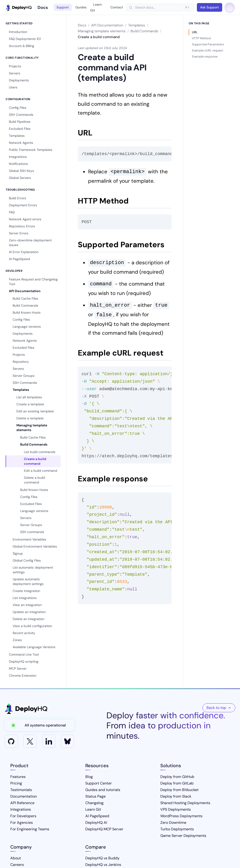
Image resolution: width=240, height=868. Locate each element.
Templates (17, 136)
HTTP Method (201, 38)
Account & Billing (22, 46)
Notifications (18, 164)
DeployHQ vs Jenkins (103, 865)
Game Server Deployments (183, 836)
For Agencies (22, 823)
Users (13, 87)
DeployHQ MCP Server (104, 829)
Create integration (26, 591)
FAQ (12, 212)
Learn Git (96, 7)
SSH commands (32, 532)
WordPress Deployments (181, 816)
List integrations (25, 598)
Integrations (18, 157)
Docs (82, 25)
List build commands (40, 452)
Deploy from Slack (176, 796)
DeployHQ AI (96, 823)
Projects (15, 66)
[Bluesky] (67, 741)
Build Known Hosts (27, 312)
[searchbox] (158, 7)
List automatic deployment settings (33, 570)
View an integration (27, 605)
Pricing (16, 783)
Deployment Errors (23, 205)
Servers (15, 73)
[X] (30, 741)
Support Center (99, 783)
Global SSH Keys (21, 171)
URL (195, 32)
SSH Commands (21, 115)
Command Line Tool (24, 654)
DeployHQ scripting (24, 661)
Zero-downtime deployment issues (30, 243)
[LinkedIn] (49, 741)
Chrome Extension (23, 676)
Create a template (30, 404)
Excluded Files (20, 129)
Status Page (96, 796)
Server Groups (24, 376)
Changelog (94, 803)
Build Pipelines (20, 122)
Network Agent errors (25, 219)
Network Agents (21, 143)
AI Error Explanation (24, 252)
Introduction (18, 32)
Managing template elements (32, 428)
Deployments (19, 80)
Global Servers (20, 178)
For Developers (23, 816)
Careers (17, 865)
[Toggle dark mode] (230, 7)
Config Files (18, 108)
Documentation (24, 796)
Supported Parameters (208, 44)
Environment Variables (29, 539)
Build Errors (17, 198)
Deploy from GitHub (177, 777)
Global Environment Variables (35, 546)
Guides (81, 7)
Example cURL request (208, 50)
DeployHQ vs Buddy (102, 858)
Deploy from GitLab (177, 783)
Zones (17, 640)
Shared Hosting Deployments (185, 803)
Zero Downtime (173, 823)
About (16, 858)
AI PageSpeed (19, 259)
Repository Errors (22, 226)
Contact (117, 7)
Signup (18, 553)
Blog (89, 777)
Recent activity (24, 633)
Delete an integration (28, 619)
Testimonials (21, 790)
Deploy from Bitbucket (179, 790)
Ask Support (210, 7)
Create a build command (35, 461)
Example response (205, 56)
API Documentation (25, 291)
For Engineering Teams (30, 829)
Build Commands (25, 305)
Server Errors (19, 233)
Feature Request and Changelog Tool (33, 282)
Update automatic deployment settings (28, 581)
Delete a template (30, 418)
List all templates (29, 397)
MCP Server (18, 668)
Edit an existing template (35, 411)
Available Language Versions (34, 647)
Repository (21, 362)
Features (18, 777)
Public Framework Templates (31, 150)
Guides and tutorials (103, 790)
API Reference (22, 803)
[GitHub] (11, 741)
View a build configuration (32, 626)
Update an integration (29, 612)
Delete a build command (34, 480)
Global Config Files (27, 560)
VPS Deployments (176, 809)
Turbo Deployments (177, 829)
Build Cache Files (25, 298)
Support (63, 7)
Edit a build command (41, 471)
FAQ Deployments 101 (25, 39)
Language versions (27, 327)
